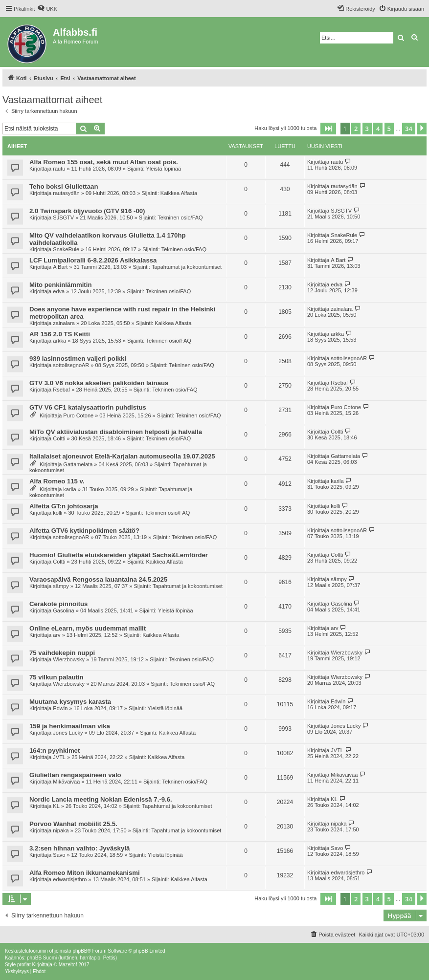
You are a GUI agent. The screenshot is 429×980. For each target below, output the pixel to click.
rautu (59, 169)
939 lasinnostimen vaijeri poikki (78, 359)
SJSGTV (63, 218)
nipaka (61, 830)
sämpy (61, 586)
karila (69, 489)
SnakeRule (66, 249)
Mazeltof (68, 965)
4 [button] (378, 129)
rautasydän (66, 193)
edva (59, 291)
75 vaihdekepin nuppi (62, 653)
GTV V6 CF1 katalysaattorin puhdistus (88, 407)
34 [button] (409, 129)
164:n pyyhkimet (55, 751)
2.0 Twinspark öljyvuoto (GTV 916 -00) (87, 211)
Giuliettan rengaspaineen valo (75, 775)
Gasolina (63, 610)
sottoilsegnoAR (71, 365)
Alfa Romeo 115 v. (57, 481)
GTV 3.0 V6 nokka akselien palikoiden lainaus (99, 383)
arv (56, 635)
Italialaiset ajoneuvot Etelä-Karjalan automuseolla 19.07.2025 (122, 456)
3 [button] (367, 129)
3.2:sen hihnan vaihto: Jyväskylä (79, 848)
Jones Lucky (68, 733)
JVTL (59, 757)
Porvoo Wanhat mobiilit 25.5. (73, 824)
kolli (57, 513)
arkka (59, 341)
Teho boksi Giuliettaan (64, 186)
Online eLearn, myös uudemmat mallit (88, 628)
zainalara (64, 323)
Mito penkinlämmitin (60, 285)
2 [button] (356, 129)
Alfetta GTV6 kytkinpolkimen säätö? (84, 531)
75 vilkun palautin (56, 677)
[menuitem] (47, 9)
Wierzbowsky (69, 659)
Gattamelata (78, 464)
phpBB (80, 951)
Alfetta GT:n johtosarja (64, 506)
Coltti (59, 438)
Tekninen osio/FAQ (180, 218)
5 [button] (389, 129)
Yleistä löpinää (164, 169)
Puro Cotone (78, 415)
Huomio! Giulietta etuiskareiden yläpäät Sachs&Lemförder (119, 555)
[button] (328, 129)
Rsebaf (61, 390)
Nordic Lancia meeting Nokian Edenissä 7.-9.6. (101, 799)
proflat (24, 965)
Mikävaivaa (66, 782)
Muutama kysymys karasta (70, 702)
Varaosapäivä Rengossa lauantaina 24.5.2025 (98, 579)
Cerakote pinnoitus (58, 604)
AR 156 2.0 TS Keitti (60, 334)
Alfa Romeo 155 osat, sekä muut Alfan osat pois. (104, 162)
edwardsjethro (70, 879)
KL (56, 806)
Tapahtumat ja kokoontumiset (187, 267)
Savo (59, 855)
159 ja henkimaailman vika (70, 726)
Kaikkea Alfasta (179, 193)
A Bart (60, 267)
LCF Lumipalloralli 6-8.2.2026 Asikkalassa (93, 260)
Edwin (60, 708)
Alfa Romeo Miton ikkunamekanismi (85, 873)
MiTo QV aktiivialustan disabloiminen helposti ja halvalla (116, 432)
